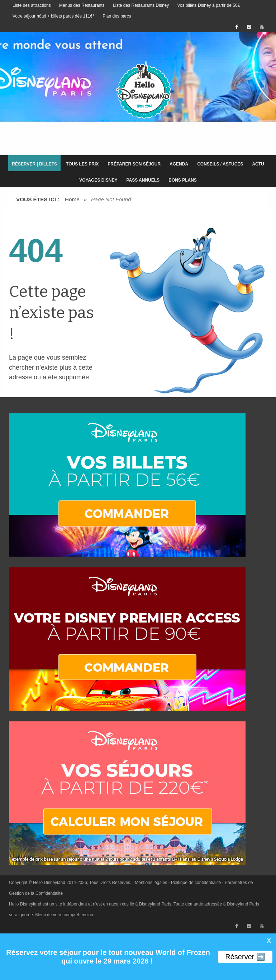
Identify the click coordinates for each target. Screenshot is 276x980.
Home (72, 199)
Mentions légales (151, 883)
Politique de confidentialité (196, 883)
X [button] (269, 941)
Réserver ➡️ (245, 957)
